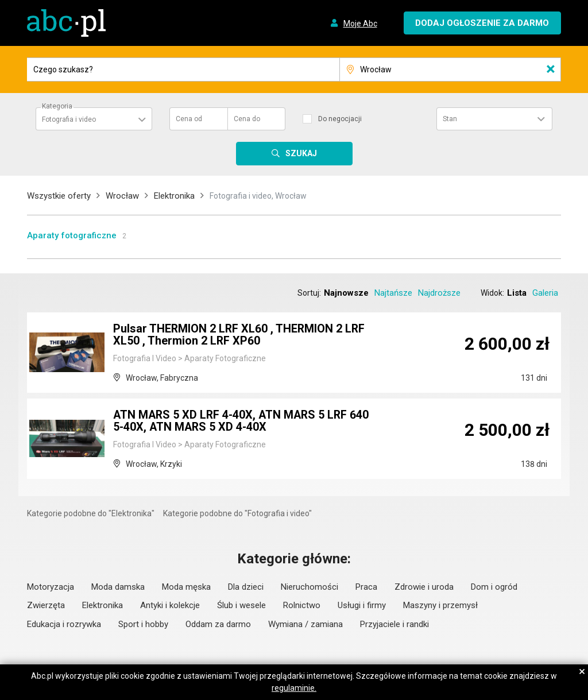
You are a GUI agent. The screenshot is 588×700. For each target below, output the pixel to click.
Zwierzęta (46, 605)
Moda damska (118, 587)
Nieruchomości (310, 587)
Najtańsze (393, 293)
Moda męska (186, 587)
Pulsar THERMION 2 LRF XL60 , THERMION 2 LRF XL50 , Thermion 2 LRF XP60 (240, 336)
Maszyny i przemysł (440, 605)
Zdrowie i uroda (424, 587)
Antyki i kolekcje (170, 605)
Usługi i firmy (362, 605)
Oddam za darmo (218, 624)
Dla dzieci (246, 587)
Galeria (545, 293)
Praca (366, 587)
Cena (189, 119)
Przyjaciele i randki (394, 624)
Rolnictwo (302, 605)
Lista (517, 293)
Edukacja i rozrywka (64, 624)
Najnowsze (346, 293)
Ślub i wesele (241, 605)
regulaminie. (294, 688)
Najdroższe (439, 293)
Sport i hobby (143, 624)
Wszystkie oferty (59, 196)
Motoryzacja (51, 587)
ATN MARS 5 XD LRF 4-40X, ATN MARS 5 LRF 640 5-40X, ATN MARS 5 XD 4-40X (243, 422)
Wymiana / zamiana (305, 624)
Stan (450, 119)
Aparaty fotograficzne (72, 235)
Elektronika (174, 196)
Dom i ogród (494, 587)
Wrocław (122, 196)
